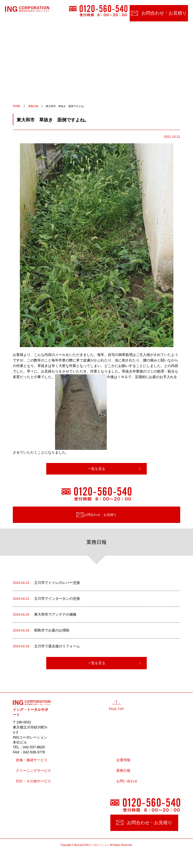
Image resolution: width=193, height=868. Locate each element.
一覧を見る (96, 469)
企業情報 (123, 760)
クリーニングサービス (33, 771)
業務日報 (123, 771)
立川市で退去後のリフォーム (46, 646)
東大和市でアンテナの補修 (45, 615)
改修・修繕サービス (32, 760)
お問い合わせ (127, 781)
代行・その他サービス (33, 781)
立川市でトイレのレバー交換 (46, 583)
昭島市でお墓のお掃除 (41, 630)
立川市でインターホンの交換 (46, 599)
